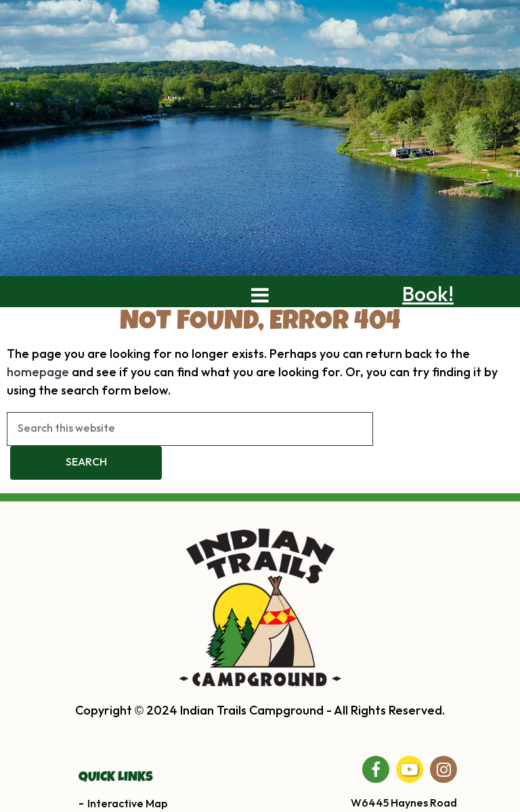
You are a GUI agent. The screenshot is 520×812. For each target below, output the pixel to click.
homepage (38, 373)
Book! (428, 295)
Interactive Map (127, 804)
